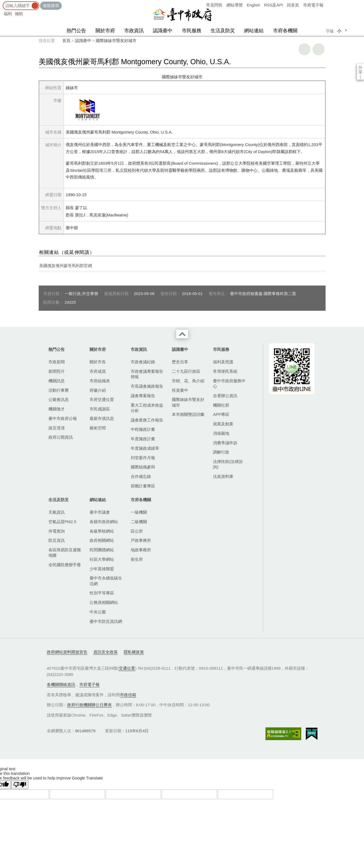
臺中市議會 (100, 512)
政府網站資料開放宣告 (67, 652)
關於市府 (105, 31)
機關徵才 (57, 409)
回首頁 (293, 5)
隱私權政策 (134, 652)
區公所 (137, 531)
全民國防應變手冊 (65, 565)
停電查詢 (57, 531)
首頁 (66, 41)
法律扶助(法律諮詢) (228, 464)
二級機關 (139, 522)
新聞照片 (57, 371)
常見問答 (214, 5)
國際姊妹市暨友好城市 (116, 41)
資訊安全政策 (106, 652)
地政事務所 (141, 550)
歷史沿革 (180, 362)
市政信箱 (128, 695)
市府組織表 (100, 381)
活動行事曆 (59, 390)
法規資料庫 (223, 476)
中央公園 (98, 612)
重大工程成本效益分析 (147, 408)
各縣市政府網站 (104, 522)
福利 (8, 14)
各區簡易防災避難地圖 (65, 553)
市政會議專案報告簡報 (147, 374)
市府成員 (98, 371)
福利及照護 (223, 362)
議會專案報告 (143, 396)
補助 (19, 14)
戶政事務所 (141, 540)
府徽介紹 (98, 390)
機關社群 (221, 405)
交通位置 (127, 668)
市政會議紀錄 (143, 362)
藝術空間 (98, 428)
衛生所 (137, 559)
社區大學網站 (102, 559)
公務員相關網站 (104, 602)
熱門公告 (76, 31)
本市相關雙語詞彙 (188, 414)
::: (2, 3)
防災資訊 (57, 540)
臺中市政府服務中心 (229, 383)
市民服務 (192, 31)
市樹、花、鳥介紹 (188, 381)
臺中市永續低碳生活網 (106, 581)
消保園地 (221, 433)
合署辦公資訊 (225, 396)
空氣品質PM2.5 (62, 522)
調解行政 (221, 452)
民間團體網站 (102, 550)
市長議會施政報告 (147, 386)
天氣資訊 (57, 512)
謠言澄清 (57, 428)
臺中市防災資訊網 (106, 621)
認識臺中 (163, 31)
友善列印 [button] (304, 49)
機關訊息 (57, 381)
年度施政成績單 (145, 448)
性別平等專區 (102, 593)
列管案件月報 (143, 458)
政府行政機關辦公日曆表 (89, 705)
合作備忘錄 (141, 476)
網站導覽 (235, 5)
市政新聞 (57, 362)
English (253, 5)
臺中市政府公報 (63, 418)
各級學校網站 (102, 531)
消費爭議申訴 (225, 443)
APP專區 (221, 414)
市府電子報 (313, 5)
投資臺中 (180, 390)
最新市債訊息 (102, 418)
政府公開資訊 (61, 437)
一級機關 (139, 512)
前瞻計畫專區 (143, 486)
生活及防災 (223, 31)
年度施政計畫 (143, 439)
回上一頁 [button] (319, 49)
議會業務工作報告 (147, 420)
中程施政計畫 (143, 429)
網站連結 (254, 31)
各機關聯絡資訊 (61, 684)
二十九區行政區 (186, 371)
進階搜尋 (51, 6)
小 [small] (339, 31)
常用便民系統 (225, 371)
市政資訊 (134, 31)
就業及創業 (223, 424)
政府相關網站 (102, 540)
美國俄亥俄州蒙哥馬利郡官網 (66, 266)
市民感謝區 (100, 409)
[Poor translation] (20, 785)
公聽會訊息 (59, 399)
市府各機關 (285, 31)
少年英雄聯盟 (102, 569)
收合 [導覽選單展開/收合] (182, 334)
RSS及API (274, 5)
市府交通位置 (102, 399)
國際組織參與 (143, 467)
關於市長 (98, 362)
